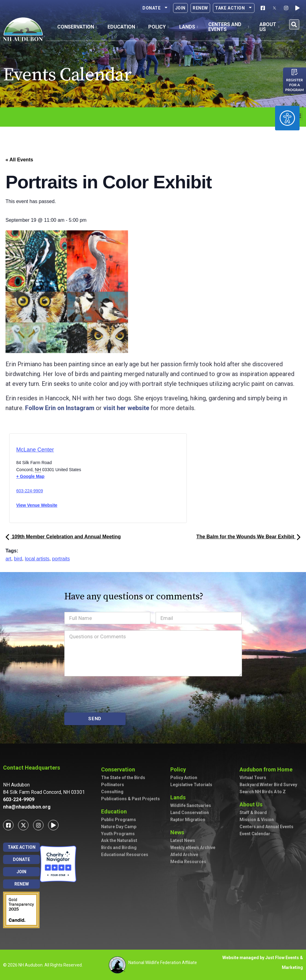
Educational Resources (125, 855)
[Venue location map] (124, 480)
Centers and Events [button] (229, 27)
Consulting (112, 792)
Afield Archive (184, 855)
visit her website (126, 408)
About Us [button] (269, 27)
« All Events (19, 160)
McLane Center (35, 450)
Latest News (183, 840)
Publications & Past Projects (130, 799)
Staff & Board (253, 813)
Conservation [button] (77, 27)
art (8, 559)
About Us (253, 804)
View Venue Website (37, 505)
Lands (179, 797)
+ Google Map (30, 476)
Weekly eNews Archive (193, 847)
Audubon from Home (268, 769)
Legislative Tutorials (191, 785)
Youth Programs (118, 834)
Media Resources (188, 862)
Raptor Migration (188, 820)
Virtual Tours (253, 778)
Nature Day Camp (119, 827)
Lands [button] (189, 27)
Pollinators (113, 785)
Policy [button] (159, 27)
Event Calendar (255, 834)
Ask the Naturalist (119, 840)
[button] (294, 24)
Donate (155, 8)
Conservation (120, 769)
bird (18, 559)
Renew (200, 8)
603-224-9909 (30, 491)
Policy (180, 769)
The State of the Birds (123, 778)
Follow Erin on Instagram (60, 408)
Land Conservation (190, 813)
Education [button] (123, 27)
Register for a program (295, 85)
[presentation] (111, 694)
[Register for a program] (295, 72)
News (179, 832)
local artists (37, 559)
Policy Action (184, 778)
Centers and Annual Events (266, 827)
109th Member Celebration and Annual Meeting (63, 537)
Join (180, 8)
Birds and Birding (119, 847)
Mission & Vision (257, 820)
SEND (95, 719)
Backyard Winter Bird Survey (268, 785)
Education (115, 811)
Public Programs (119, 820)
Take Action (234, 8)
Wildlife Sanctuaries (191, 805)
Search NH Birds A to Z (263, 792)
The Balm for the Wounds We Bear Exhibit (248, 537)
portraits (61, 559)
